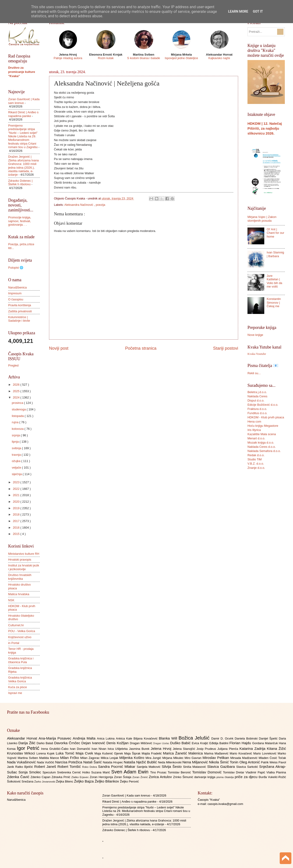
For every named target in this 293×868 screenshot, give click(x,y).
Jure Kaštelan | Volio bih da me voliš (274, 281)
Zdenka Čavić (19, 777)
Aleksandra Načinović (79, 205)
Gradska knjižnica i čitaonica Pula (21, 660)
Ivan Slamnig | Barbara (275, 254)
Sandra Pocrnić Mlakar (117, 767)
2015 (17, 534)
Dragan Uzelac (162, 743)
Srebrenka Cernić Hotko (74, 772)
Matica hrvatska (19, 594)
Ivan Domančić (81, 749)
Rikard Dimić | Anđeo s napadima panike (23, 114)
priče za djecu (247, 777)
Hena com (254, 422)
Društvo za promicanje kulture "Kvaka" (22, 72)
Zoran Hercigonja (102, 777)
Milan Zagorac (91, 758)
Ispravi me (15, 693)
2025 (17, 391)
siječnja (17, 474)
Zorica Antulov (161, 777)
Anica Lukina (106, 738)
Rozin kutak (106, 58)
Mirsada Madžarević (244, 758)
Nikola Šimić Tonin (224, 762)
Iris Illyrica (254, 430)
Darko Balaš (45, 743)
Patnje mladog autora (68, 58)
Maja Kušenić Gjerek (109, 753)
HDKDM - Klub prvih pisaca (266, 417)
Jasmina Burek (140, 749)
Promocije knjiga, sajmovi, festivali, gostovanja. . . (20, 221)
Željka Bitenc (65, 781)
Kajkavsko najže (219, 58)
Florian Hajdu (241, 743)
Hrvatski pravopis (20, 560)
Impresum (15, 293)
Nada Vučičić (46, 762)
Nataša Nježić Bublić (141, 762)
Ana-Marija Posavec (56, 738)
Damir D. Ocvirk (223, 738)
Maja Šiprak (133, 753)
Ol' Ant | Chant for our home (275, 233)
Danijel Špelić (269, 738)
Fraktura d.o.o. (257, 409)
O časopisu (16, 299)
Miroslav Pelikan (216, 758)
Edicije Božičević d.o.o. (263, 405)
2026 (17, 385)
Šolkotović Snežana (21, 781)
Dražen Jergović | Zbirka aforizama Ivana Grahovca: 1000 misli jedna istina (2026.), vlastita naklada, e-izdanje (23, 166)
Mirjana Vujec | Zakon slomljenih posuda (262, 219)
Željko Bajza (84, 781)
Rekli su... (254, 373)
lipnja (16, 442)
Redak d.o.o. (256, 455)
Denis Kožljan (118, 743)
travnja (17, 455)
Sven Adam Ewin (131, 772)
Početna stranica (141, 348)
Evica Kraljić (200, 743)
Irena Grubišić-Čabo (55, 749)
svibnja (17, 448)
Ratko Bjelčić (25, 767)
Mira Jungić (154, 758)
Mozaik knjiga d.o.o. (261, 443)
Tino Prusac (159, 772)
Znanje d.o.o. (256, 468)
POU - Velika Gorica (22, 631)
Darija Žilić (28, 743)
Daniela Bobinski (247, 738)
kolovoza (18, 429)
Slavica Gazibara (222, 767)
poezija (101, 205)
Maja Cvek (85, 753)
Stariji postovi (226, 348)
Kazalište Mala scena (262, 434)
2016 (17, 528)
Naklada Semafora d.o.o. (264, 451)
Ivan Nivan (100, 749)
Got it (258, 11)
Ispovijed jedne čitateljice (181, 58)
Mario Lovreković (265, 753)
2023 (17, 482)
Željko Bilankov (107, 781)
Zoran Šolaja (123, 777)
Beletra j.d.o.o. (257, 392)
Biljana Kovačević (146, 738)
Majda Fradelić (152, 753)
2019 (17, 508)
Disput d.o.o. (256, 400)
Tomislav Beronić (180, 772)
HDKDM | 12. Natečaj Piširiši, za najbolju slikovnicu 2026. (265, 128)
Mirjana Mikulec (173, 758)
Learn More (238, 11)
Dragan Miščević (141, 743)
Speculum (50, 772)
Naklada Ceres (257, 396)
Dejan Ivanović (94, 743)
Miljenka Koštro (132, 758)
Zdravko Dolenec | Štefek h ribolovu (20, 182)
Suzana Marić (101, 772)
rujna (15, 422)
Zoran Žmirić (141, 777)
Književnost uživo (20, 637)
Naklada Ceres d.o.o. (262, 447)
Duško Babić (181, 743)
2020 (17, 502)
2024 (17, 397)
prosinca (18, 403)
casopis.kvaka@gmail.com (225, 804)
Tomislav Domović (208, 772)
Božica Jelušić (195, 738)
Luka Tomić (66, 753)
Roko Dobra (90, 767)
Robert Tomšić (70, 767)
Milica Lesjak (110, 758)
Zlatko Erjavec (81, 777)
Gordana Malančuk (265, 743)
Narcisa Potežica (69, 762)
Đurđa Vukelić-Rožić (272, 777)
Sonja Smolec (30, 772)
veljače (17, 468)
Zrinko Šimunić (184, 777)
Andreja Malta (85, 738)
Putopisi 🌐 (16, 268)
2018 (17, 514)
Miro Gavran (194, 758)
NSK (11, 600)
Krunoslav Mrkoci (22, 753)
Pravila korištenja (20, 305)
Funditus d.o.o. (257, 413)
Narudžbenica (17, 287)
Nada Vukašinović (22, 762)
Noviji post (59, 348)
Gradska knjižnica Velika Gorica (20, 679)
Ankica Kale (125, 738)
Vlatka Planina (276, 772)
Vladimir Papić (256, 772)
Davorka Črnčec (68, 743)
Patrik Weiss (270, 762)
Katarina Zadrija (253, 749)
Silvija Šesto (172, 767)
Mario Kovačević (242, 753)
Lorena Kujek (46, 753)
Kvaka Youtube (257, 354)
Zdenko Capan (41, 777)
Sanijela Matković (149, 767)
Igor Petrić (29, 748)
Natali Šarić (93, 762)
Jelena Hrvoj (162, 749)
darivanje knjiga (205, 777)
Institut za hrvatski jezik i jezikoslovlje (24, 567)
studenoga (19, 409)
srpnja (16, 435)
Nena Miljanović (196, 762)
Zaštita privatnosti (20, 311)
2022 (17, 489)
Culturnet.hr (16, 625)
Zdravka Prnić (62, 777)
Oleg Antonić (250, 762)
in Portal (14, 643)
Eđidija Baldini (219, 743)
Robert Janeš (46, 767)
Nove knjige (255, 335)
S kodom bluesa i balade (143, 58)
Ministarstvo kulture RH (24, 554)
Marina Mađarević (217, 753)
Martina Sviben (28, 758)
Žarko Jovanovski (45, 782)
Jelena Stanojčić (185, 749)
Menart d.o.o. (256, 438)
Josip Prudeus (207, 749)
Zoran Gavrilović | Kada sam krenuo (126, 795)
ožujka (16, 461)
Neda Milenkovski (170, 762)
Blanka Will (169, 738)
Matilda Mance (50, 758)
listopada (18, 416)
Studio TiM (255, 459)
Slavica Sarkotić (248, 767)
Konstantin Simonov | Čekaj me (274, 302)
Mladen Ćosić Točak (272, 758)
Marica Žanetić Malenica (184, 753)
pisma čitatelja (226, 777)
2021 (17, 495)
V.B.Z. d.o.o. (256, 464)
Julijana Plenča (228, 749)
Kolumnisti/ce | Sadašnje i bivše (19, 319)
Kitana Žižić (276, 749)
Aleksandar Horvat (23, 738)
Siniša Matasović (195, 767)
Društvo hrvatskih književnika (20, 577)
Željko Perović (129, 781)
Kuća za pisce (18, 687)
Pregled (13, 365)
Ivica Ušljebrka (118, 749)
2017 (17, 521)
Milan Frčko (70, 758)
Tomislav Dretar (234, 772)
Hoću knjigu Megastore (263, 426)
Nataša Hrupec (113, 762)
